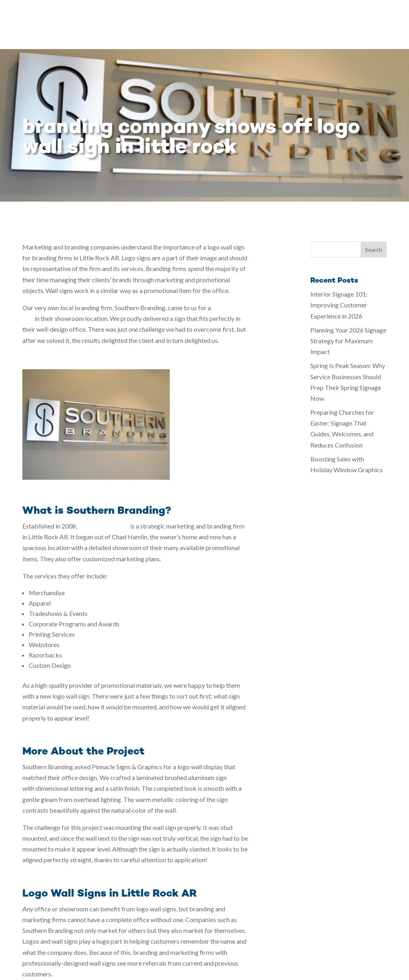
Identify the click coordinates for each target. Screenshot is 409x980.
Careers (354, 15)
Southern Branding (104, 477)
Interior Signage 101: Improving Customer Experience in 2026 (339, 256)
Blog (327, 15)
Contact (387, 15)
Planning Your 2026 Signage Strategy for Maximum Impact (348, 292)
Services (173, 15)
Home (143, 15)
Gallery (214, 15)
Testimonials (291, 15)
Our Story (248, 15)
